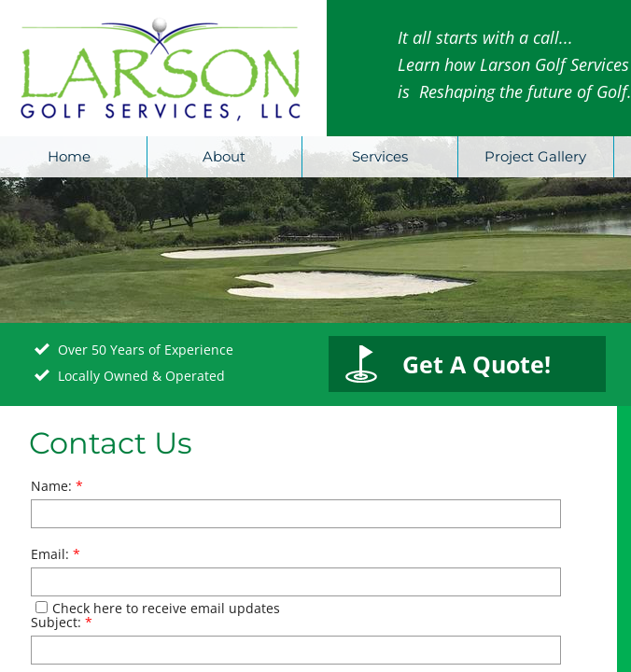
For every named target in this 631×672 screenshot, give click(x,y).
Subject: (62, 622)
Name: (57, 486)
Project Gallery (535, 156)
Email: (56, 554)
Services (380, 156)
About (224, 156)
